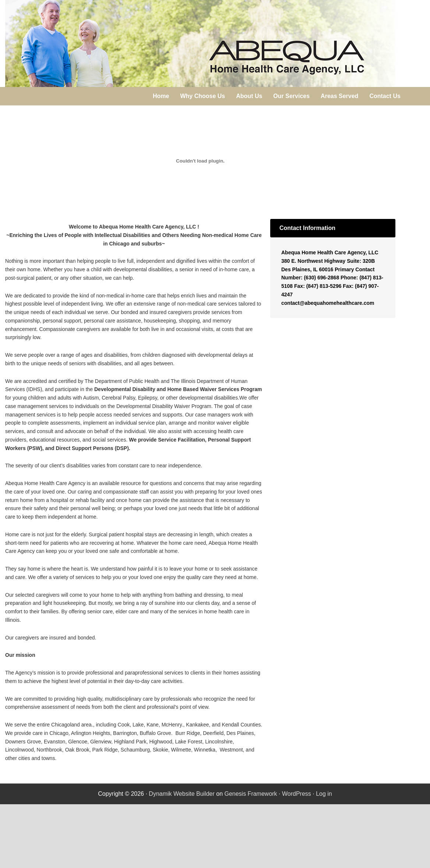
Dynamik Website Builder (181, 794)
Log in (324, 794)
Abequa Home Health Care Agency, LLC (200, 43)
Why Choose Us (202, 96)
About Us (249, 96)
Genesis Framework (251, 794)
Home (161, 96)
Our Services (291, 96)
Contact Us (385, 96)
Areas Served (339, 96)
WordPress (297, 794)
